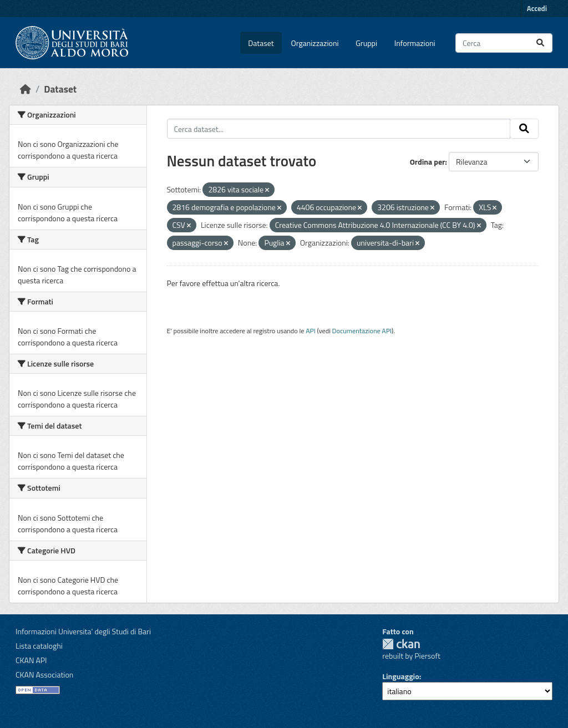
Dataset (261, 43)
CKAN (401, 644)
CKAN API (31, 660)
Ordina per (428, 162)
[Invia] (540, 43)
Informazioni (415, 43)
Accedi (537, 8)
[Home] (26, 89)
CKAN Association (44, 674)
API (311, 331)
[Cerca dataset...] (504, 43)
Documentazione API (362, 331)
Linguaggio (400, 676)
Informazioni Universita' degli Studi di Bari (83, 631)
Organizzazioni (315, 43)
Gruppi (366, 43)
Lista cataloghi (39, 646)
